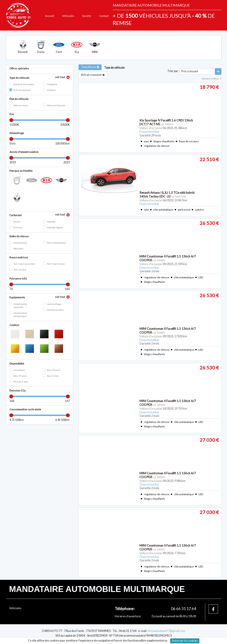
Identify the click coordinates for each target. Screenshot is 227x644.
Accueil (50, 16)
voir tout (60, 77)
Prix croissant (190, 71)
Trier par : (173, 71)
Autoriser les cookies (185, 641)
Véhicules (68, 16)
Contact (104, 16)
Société (87, 16)
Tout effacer (90, 67)
